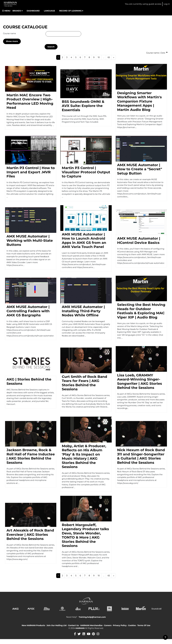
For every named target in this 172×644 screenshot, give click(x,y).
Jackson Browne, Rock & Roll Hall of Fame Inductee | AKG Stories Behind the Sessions (31, 460)
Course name (10, 34)
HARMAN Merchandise (91, 630)
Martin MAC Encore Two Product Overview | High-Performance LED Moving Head (30, 100)
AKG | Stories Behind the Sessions (29, 384)
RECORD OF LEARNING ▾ (71, 11)
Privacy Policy (120, 630)
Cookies (132, 630)
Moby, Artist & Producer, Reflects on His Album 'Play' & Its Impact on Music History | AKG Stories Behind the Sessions (84, 460)
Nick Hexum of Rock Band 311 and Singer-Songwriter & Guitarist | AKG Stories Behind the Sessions (141, 460)
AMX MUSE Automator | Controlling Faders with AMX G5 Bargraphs (28, 312)
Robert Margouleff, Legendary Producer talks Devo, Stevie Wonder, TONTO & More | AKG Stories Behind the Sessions (85, 539)
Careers (108, 630)
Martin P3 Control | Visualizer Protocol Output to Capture (86, 173)
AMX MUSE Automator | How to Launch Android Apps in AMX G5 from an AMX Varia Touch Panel (84, 242)
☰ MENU (6, 11)
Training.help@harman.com (92, 622)
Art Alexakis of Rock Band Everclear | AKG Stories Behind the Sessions (30, 539)
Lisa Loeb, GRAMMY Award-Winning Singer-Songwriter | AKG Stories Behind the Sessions (140, 384)
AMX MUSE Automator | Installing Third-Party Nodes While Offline (83, 313)
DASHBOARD (33, 11)
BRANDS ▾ (18, 11)
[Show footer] (165, 637)
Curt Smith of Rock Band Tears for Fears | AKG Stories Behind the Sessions (84, 384)
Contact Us (73, 630)
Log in (167, 4)
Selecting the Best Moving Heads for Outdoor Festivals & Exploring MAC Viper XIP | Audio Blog (141, 313)
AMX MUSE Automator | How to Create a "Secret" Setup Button (140, 170)
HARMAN (80, 633)
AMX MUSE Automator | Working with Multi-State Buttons (30, 242)
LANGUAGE (49, 11)
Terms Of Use (144, 630)
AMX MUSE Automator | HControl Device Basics (139, 239)
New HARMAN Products (33, 630)
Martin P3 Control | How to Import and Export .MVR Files (31, 173)
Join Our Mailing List (57, 630)
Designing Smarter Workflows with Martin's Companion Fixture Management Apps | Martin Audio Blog (139, 101)
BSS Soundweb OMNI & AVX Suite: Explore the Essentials (83, 106)
